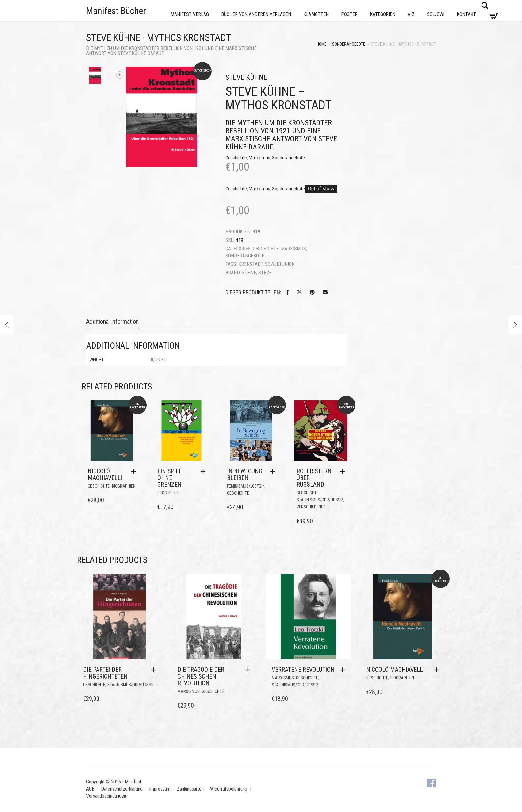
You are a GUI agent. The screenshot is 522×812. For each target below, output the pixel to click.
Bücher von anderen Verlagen (256, 14)
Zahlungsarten (190, 789)
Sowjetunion (280, 264)
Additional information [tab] (112, 322)
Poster (349, 14)
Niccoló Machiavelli (105, 474)
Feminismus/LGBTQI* (246, 486)
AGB (90, 789)
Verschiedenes (311, 507)
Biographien (124, 486)
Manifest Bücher (116, 11)
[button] (135, 471)
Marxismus (259, 158)
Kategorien (383, 14)
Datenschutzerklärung (122, 789)
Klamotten (316, 14)
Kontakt (466, 14)
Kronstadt (251, 264)
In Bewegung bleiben (245, 474)
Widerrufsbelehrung (229, 789)
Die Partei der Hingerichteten (105, 673)
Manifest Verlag (190, 14)
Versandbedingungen (106, 796)
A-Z (411, 14)
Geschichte (236, 158)
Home (322, 44)
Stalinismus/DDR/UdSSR (320, 500)
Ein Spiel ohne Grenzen (170, 478)
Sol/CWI (436, 14)
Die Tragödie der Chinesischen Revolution (201, 676)
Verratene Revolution (303, 670)
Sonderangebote (349, 44)
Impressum (160, 789)
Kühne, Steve (257, 273)
